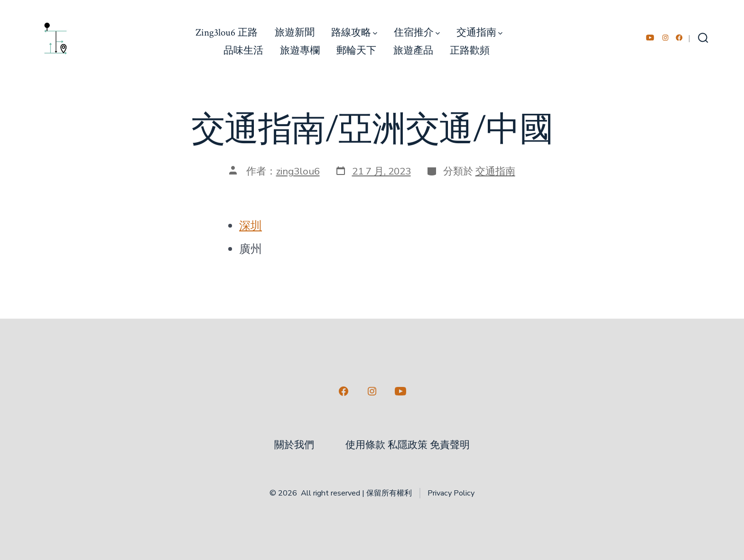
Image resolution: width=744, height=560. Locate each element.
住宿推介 (417, 32)
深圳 (251, 226)
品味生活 (243, 50)
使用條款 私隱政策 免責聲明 (408, 445)
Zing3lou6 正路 (227, 32)
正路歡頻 (470, 50)
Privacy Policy (451, 493)
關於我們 (294, 445)
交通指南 (479, 32)
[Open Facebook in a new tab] (679, 38)
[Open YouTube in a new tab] (650, 38)
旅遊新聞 (295, 32)
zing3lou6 (298, 171)
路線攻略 (354, 32)
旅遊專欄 (300, 50)
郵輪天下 (356, 50)
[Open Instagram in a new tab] (665, 38)
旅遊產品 (413, 50)
